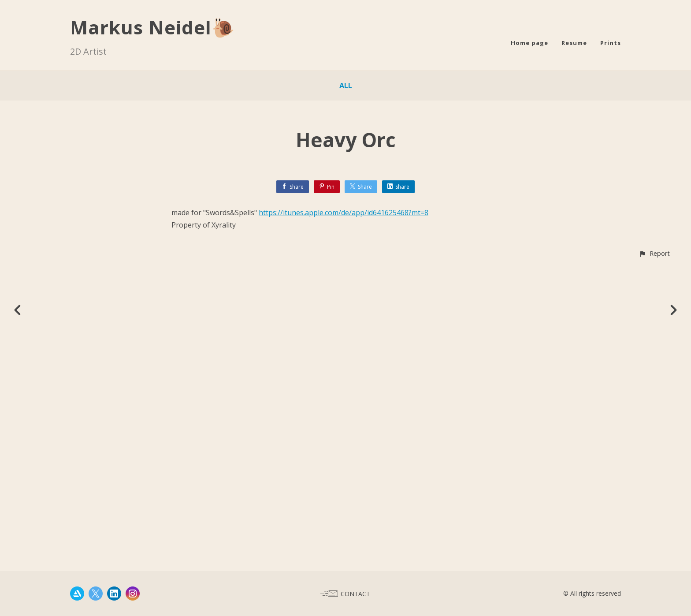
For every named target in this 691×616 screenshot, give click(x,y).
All (346, 86)
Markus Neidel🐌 (152, 27)
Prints (611, 43)
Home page (529, 43)
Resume (574, 43)
